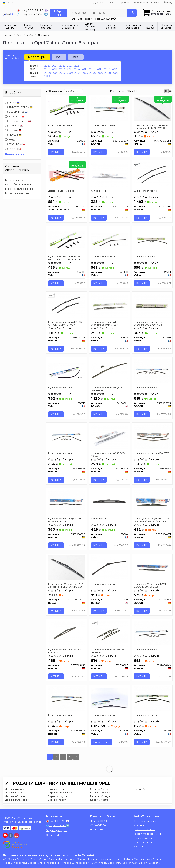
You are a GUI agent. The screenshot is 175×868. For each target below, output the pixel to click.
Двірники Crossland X (17, 800)
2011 (55, 69)
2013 (70, 69)
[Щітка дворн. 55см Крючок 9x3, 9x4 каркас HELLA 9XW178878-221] (67, 567)
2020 (48, 66)
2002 (63, 73)
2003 (70, 73)
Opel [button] (59, 57)
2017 (100, 69)
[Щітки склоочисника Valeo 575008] (67, 108)
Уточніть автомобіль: (13, 57)
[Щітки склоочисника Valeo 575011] (152, 240)
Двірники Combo (15, 796)
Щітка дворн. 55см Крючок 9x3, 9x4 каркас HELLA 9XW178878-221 (66, 585)
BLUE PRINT (16, 112)
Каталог (139, 847)
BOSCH (16, 116)
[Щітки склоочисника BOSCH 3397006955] (67, 436)
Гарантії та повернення (147, 834)
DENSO (14, 126)
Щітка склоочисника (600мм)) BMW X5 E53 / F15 (65, 520)
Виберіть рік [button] (37, 57)
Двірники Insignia (57, 796)
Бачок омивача (14, 180)
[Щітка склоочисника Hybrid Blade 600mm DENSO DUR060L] (109, 370)
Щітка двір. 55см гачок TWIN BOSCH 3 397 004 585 (150, 585)
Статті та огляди (143, 842)
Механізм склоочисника (19, 189)
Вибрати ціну (102, 742)
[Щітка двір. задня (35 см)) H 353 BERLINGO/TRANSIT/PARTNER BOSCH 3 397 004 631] (152, 502)
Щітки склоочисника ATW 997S (152, 453)
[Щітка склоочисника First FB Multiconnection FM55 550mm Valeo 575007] (67, 239)
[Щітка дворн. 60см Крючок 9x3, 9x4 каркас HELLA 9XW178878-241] (152, 109)
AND (12, 103)
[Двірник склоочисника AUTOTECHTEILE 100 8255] (67, 174)
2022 (62, 66)
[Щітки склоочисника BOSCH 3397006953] (152, 371)
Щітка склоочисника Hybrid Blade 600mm (107, 389)
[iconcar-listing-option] (170, 91)
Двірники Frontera (58, 789)
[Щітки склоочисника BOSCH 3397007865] (152, 174)
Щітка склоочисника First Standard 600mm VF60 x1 (148, 323)
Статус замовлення (145, 821)
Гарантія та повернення (133, 3)
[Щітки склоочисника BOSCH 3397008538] (67, 699)
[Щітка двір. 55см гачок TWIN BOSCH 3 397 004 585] (152, 567)
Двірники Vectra (99, 800)
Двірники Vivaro (141, 789)
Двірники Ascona (15, 789)
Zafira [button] (76, 57)
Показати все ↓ (15, 154)
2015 (85, 69)
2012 (62, 69)
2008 (108, 73)
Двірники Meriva (99, 789)
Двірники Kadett (57, 800)
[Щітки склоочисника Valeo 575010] (109, 239)
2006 (92, 73)
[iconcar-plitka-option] (166, 91)
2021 (55, 66)
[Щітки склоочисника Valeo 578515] (67, 370)
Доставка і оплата (104, 3)
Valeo (15, 149)
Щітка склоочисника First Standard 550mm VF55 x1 (105, 323)
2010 (47, 69)
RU (12, 3)
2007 (100, 73)
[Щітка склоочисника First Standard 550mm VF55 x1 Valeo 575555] (109, 305)
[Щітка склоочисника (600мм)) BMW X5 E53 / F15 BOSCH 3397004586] (67, 502)
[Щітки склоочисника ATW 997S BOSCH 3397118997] (152, 436)
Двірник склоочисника (61, 191)
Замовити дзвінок (56, 830)
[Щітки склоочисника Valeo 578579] (109, 698)
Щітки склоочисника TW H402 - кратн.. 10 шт (66, 651)
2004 (78, 73)
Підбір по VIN (59, 13)
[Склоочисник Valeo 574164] (109, 502)
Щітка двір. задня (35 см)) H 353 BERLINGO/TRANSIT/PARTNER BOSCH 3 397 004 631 (152, 520)
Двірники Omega (100, 796)
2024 (77, 66)
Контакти (157, 3)
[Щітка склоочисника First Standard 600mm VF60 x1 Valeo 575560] (152, 305)
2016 (92, 69)
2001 (55, 73)
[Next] (76, 757)
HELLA (13, 130)
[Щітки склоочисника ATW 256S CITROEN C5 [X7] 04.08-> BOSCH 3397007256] (67, 305)
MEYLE (13, 135)
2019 (115, 69)
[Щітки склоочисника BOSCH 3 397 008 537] (109, 109)
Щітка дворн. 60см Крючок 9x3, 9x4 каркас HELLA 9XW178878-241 (152, 127)
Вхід (168, 3)
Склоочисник (99, 191)
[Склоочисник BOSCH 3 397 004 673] (109, 174)
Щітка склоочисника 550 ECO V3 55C (108, 454)
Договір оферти (143, 838)
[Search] (132, 13)
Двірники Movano (100, 793)
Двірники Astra (14, 793)
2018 (107, 69)
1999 (47, 76)
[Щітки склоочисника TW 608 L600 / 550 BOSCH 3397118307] (109, 634)
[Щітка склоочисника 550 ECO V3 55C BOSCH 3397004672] (109, 436)
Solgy (11, 139)
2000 (48, 73)
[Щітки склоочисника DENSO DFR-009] (109, 567)
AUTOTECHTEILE (19, 107)
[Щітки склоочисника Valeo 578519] (152, 699)
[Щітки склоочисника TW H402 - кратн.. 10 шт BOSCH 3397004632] (67, 634)
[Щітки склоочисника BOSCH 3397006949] (152, 633)
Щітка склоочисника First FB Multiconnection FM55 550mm (65, 258)
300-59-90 (31, 10)
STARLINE (15, 144)
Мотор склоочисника (18, 193)
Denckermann (18, 121)
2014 (77, 69)
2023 (70, 66)
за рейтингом (73, 91)
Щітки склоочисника (60, 125)
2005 (85, 73)
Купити (56, 152)
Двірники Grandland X (60, 793)
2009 (115, 73)
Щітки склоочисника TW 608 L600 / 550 (107, 651)
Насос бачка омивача (18, 184)
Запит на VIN (53, 835)
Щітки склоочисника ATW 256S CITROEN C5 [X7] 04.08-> (66, 323)
